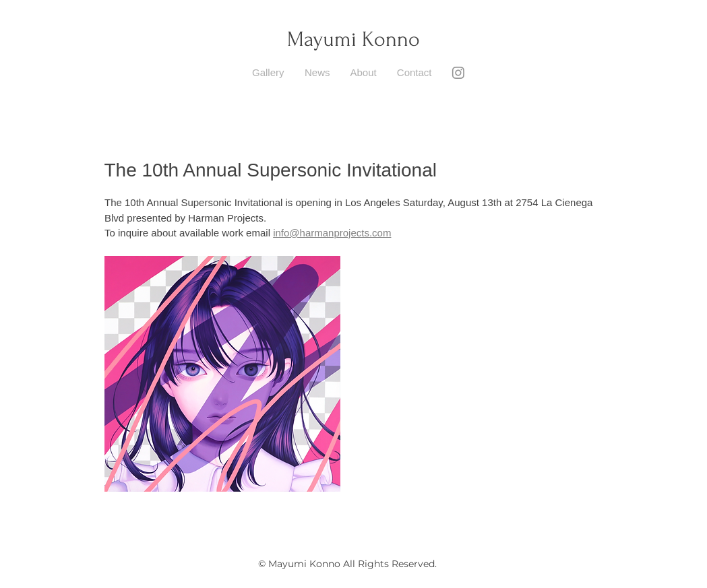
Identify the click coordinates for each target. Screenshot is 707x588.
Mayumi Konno (353, 39)
